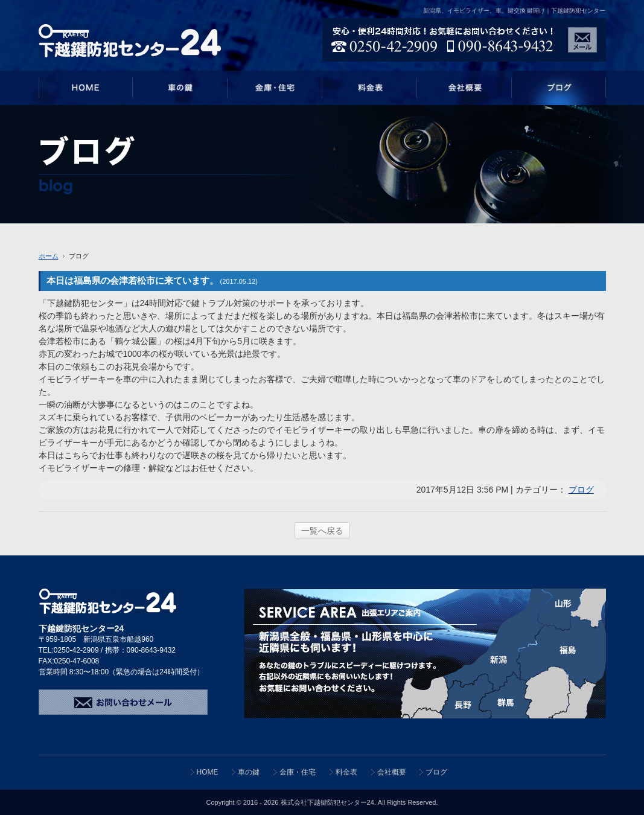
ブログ (581, 490)
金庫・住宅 (298, 772)
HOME (208, 772)
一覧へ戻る (322, 531)
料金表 (346, 772)
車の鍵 (249, 772)
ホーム (49, 256)
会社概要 (392, 772)
